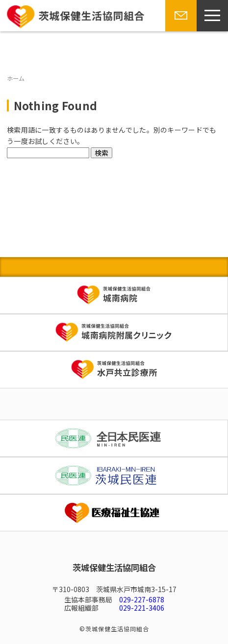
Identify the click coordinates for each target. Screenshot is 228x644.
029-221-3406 (142, 608)
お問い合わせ (179, 31)
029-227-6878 (142, 599)
